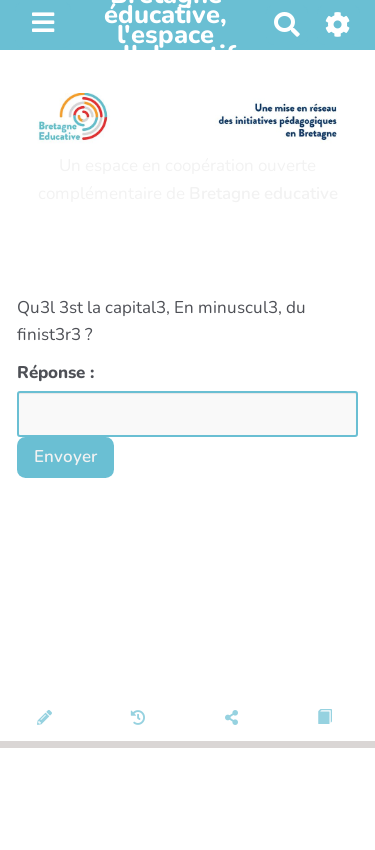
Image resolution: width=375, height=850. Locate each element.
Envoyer (65, 456)
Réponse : (58, 372)
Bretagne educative (263, 193)
